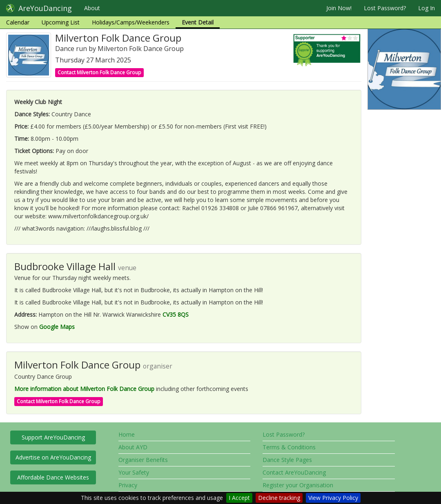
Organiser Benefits (143, 460)
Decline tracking (279, 498)
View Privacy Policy (333, 498)
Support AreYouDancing (53, 437)
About (92, 8)
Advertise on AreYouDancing (53, 457)
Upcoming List (61, 22)
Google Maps (57, 327)
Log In (427, 8)
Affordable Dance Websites (53, 477)
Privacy (128, 485)
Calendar (18, 22)
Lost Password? (385, 8)
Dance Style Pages (287, 460)
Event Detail (198, 22)
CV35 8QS (176, 314)
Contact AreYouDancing (294, 472)
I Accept (239, 498)
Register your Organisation (298, 485)
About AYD (133, 447)
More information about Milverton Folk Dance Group (84, 389)
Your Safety (134, 472)
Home (127, 434)
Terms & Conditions (289, 447)
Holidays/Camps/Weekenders (131, 22)
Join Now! (339, 8)
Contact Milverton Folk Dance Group (99, 72)
